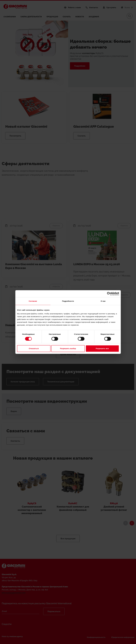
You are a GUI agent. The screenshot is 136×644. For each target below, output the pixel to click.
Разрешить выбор (68, 348)
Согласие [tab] (33, 301)
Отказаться (34, 348)
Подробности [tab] (68, 301)
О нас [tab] (103, 301)
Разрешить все (102, 348)
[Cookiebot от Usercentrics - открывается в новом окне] (109, 294)
